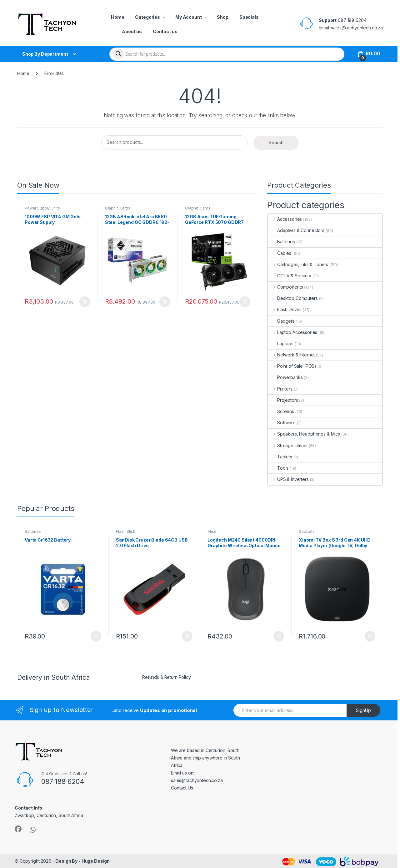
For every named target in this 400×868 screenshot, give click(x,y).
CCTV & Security (290, 276)
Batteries (281, 242)
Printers (280, 389)
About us (132, 31)
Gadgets (281, 321)
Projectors (283, 400)
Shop (222, 17)
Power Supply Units (42, 208)
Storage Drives (288, 445)
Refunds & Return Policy (167, 677)
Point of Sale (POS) (292, 366)
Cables (280, 253)
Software (282, 423)
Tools (278, 468)
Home (117, 17)
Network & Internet (291, 355)
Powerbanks (285, 377)
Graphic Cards (118, 208)
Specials (249, 17)
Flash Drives (285, 309)
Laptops (281, 343)
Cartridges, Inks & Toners (298, 264)
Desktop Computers (293, 298)
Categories (147, 17)
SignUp (363, 710)
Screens (281, 411)
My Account (189, 17)
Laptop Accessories (292, 332)
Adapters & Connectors (296, 230)
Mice (212, 531)
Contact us (165, 31)
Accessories (285, 219)
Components (285, 287)
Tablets (280, 457)
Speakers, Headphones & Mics (304, 434)
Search (276, 142)
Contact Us (182, 788)
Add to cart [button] (85, 302)
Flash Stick (125, 531)
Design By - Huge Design (82, 861)
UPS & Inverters (288, 479)
